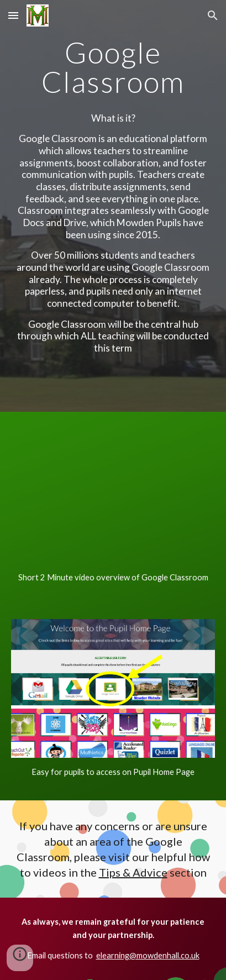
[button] (13, 15)
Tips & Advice (133, 872)
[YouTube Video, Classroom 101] (113, 494)
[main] (113, 67)
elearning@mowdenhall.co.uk (148, 955)
